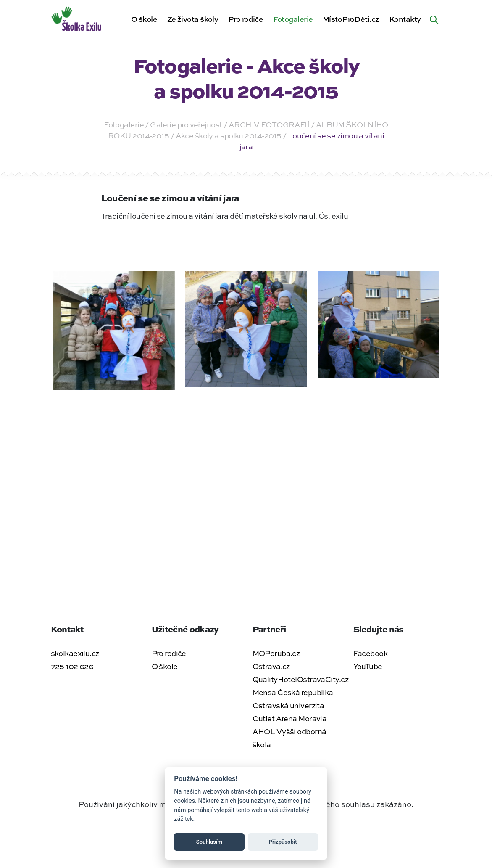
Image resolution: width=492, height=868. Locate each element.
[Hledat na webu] (434, 19)
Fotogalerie (293, 19)
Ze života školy (193, 19)
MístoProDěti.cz (351, 19)
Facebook (371, 653)
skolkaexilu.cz (75, 653)
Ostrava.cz (271, 666)
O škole (144, 19)
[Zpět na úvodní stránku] (77, 18)
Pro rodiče (246, 19)
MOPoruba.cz (276, 653)
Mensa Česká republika (293, 692)
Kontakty (405, 19)
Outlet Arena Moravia (290, 718)
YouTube (368, 666)
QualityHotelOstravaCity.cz (300, 679)
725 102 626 (72, 666)
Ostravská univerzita (288, 705)
